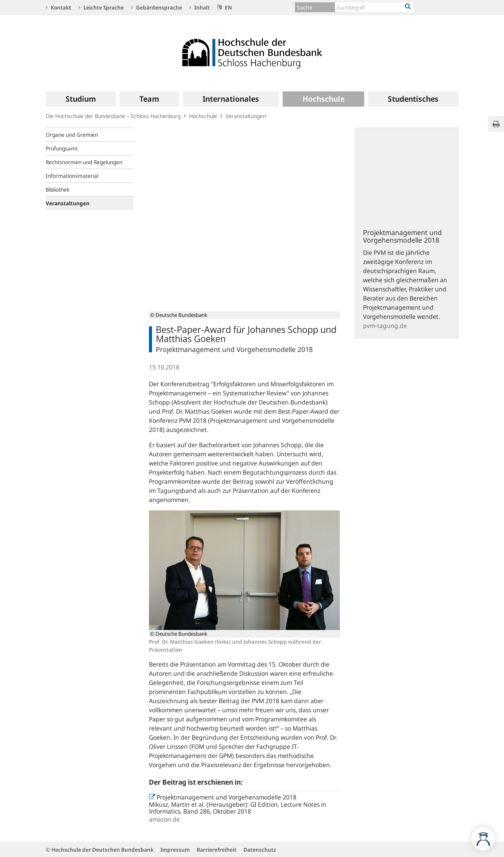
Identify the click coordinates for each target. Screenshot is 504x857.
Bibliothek (58, 189)
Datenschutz (260, 850)
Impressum (175, 850)
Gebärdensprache (157, 7)
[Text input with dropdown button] (374, 7)
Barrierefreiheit (217, 850)
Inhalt (200, 7)
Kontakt (58, 7)
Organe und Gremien (72, 135)
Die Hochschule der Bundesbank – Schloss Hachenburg (113, 116)
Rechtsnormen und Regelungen (84, 162)
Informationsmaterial (72, 176)
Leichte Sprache (101, 7)
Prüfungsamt (62, 148)
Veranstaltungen (246, 116)
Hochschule (203, 116)
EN (225, 7)
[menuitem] (81, 99)
